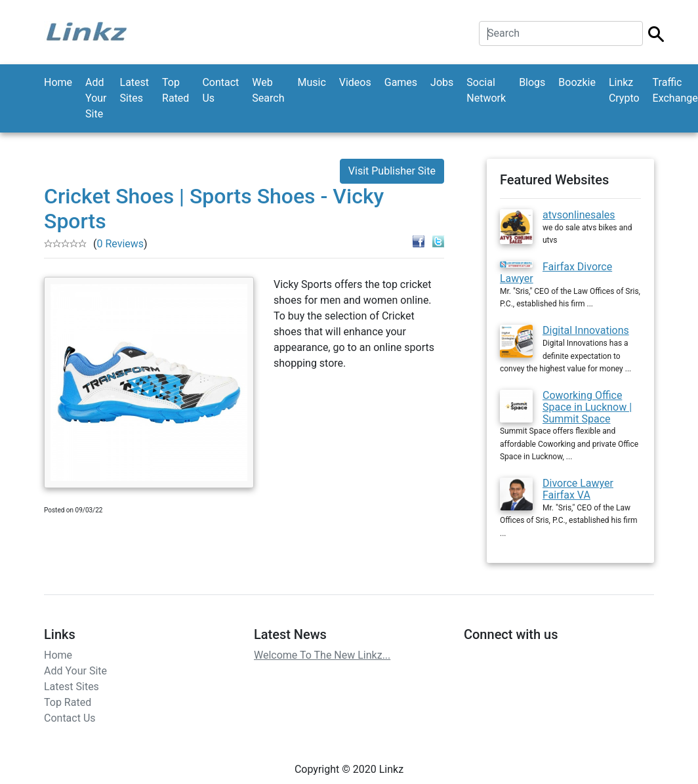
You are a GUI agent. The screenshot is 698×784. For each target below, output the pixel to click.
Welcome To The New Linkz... (322, 655)
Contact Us (220, 90)
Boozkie (577, 82)
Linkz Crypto (624, 90)
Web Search (268, 90)
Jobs (442, 82)
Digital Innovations (586, 330)
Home (58, 82)
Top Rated (175, 90)
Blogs (532, 82)
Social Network (486, 90)
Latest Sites (135, 90)
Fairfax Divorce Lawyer (556, 273)
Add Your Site (96, 98)
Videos (355, 82)
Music (311, 82)
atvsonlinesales (579, 215)
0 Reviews (120, 244)
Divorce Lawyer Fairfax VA (578, 489)
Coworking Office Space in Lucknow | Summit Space (587, 407)
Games (401, 82)
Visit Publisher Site (392, 171)
